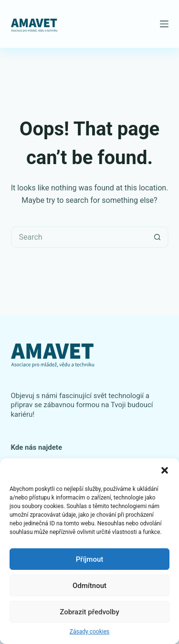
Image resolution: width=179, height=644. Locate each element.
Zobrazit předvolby (89, 612)
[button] (165, 470)
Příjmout (89, 559)
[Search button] (158, 237)
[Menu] (164, 24)
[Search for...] (79, 237)
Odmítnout (89, 586)
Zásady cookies (89, 632)
